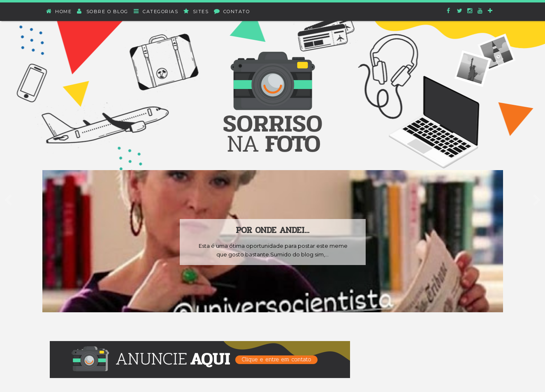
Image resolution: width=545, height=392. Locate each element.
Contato (232, 11)
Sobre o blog (103, 11)
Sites (196, 11)
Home (59, 11)
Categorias (156, 11)
